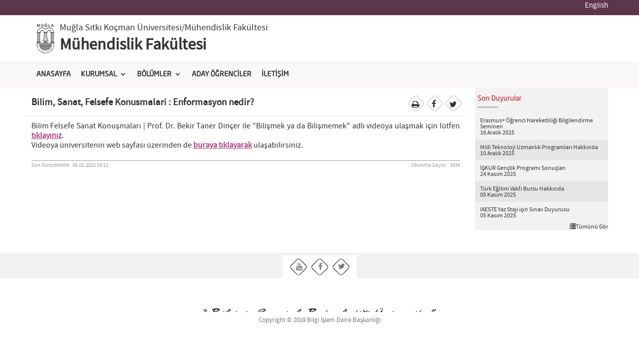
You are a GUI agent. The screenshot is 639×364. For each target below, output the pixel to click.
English (597, 6)
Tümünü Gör (589, 226)
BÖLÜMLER (154, 74)
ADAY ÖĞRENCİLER (222, 74)
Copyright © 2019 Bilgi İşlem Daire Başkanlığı (320, 320)
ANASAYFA (54, 74)
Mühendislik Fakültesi (133, 45)
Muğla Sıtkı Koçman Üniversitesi (121, 28)
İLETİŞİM (275, 74)
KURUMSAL (99, 74)
